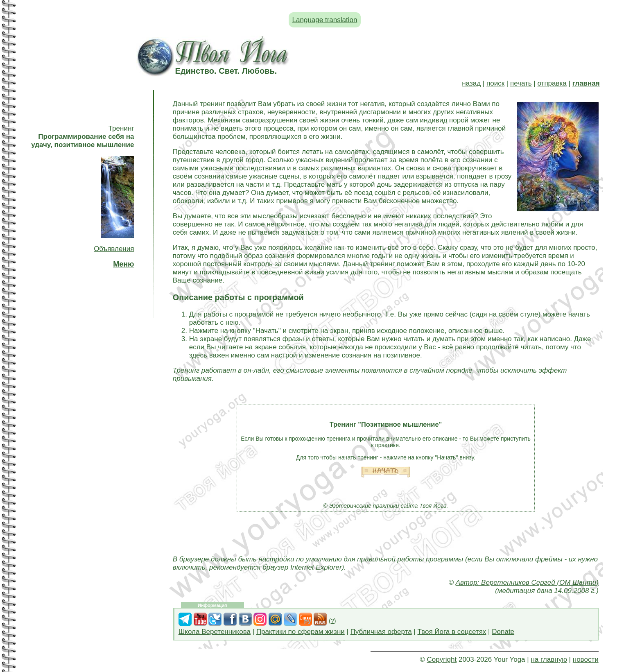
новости (586, 660)
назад (471, 83)
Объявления (114, 249)
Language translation (325, 20)
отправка (552, 83)
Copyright (442, 660)
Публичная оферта (381, 632)
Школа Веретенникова (215, 632)
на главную (549, 660)
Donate (503, 632)
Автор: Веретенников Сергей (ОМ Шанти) (527, 583)
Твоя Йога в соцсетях (452, 632)
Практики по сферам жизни (301, 632)
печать (521, 83)
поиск (495, 83)
